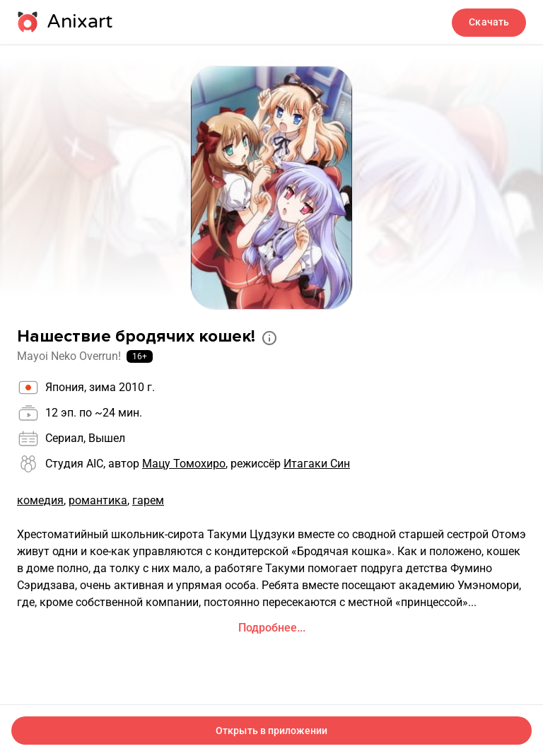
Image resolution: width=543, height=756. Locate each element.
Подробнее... (272, 628)
